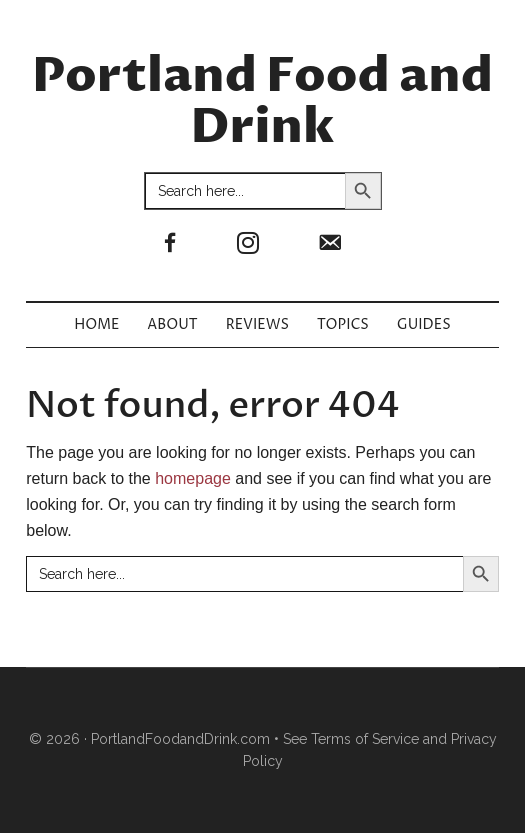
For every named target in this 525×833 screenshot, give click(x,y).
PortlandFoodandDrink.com (180, 739)
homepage (193, 478)
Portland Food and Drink (262, 102)
